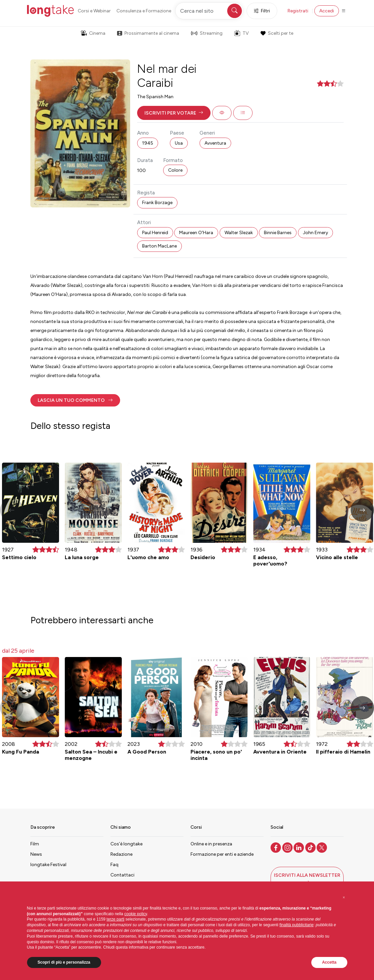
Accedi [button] (327, 11)
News (36, 854)
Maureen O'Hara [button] (196, 233)
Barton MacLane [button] (159, 246)
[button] (174, 113)
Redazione (121, 854)
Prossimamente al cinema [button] (148, 33)
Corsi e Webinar (94, 11)
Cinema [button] (93, 33)
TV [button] (242, 33)
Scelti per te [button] (277, 33)
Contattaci (122, 875)
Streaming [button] (207, 33)
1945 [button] (148, 143)
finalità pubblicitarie (297, 925)
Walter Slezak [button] (239, 233)
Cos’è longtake (126, 844)
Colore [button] (175, 170)
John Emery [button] (315, 233)
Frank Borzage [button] (157, 203)
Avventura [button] (215, 143)
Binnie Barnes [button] (278, 233)
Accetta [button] (329, 962)
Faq (114, 865)
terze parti (115, 919)
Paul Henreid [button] (155, 233)
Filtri (262, 11)
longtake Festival (48, 865)
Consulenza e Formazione (144, 11)
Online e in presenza (211, 844)
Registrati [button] (298, 11)
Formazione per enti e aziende (222, 854)
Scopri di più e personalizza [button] (64, 962)
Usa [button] (179, 143)
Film (35, 844)
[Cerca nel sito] (209, 11)
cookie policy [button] (136, 914)
